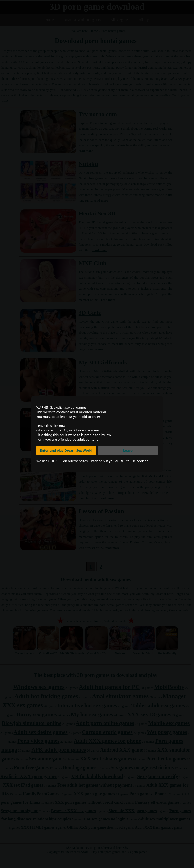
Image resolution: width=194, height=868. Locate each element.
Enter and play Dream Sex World (66, 450)
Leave (128, 450)
